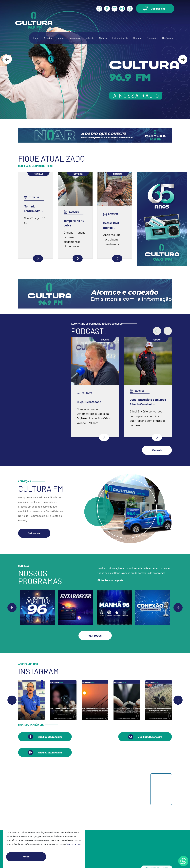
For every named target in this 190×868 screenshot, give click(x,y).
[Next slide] (183, 59)
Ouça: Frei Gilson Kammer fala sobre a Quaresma (139, 378)
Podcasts (89, 38)
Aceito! (34, 857)
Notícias (103, 38)
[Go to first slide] (178, 608)
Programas (74, 38)
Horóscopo (168, 38)
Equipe (60, 38)
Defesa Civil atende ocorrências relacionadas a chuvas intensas (114, 226)
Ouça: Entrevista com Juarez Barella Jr (84, 402)
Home (36, 38)
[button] (155, 9)
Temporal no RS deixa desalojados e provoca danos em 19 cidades (74, 223)
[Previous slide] (12, 608)
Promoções (152, 38)
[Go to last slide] (7, 59)
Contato (137, 38)
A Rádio (48, 38)
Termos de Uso (73, 844)
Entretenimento (120, 38)
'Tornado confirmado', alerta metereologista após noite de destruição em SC (34, 209)
